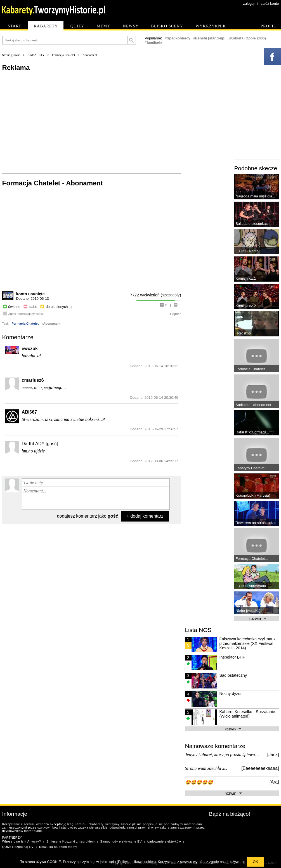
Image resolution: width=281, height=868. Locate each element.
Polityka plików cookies (136, 862)
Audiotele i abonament (253, 405)
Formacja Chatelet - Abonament (53, 183)
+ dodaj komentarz (145, 516)
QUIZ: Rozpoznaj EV (18, 847)
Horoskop (243, 333)
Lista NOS (198, 630)
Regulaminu (77, 824)
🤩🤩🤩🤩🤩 (199, 782)
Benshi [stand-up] (210, 38)
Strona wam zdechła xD (206, 768)
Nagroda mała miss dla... (256, 196)
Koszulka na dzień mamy (58, 847)
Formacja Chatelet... (252, 369)
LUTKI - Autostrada (251, 586)
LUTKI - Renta (247, 251)
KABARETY (36, 55)
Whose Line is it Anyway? (22, 841)
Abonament (90, 55)
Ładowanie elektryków (164, 841)
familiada (154, 42)
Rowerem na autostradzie (256, 523)
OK (255, 862)
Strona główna (11, 55)
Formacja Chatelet (63, 55)
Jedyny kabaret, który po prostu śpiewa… (222, 755)
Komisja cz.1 (246, 278)
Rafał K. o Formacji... (252, 432)
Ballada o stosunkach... (254, 224)
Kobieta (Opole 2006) (248, 38)
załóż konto (270, 3)
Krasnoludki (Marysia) (253, 495)
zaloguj (249, 3)
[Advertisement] (92, 122)
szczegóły (171, 295)
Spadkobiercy (179, 38)
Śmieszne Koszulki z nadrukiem (70, 841)
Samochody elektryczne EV (121, 841)
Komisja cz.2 (246, 306)
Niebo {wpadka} (248, 611)
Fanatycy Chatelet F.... (253, 468)
